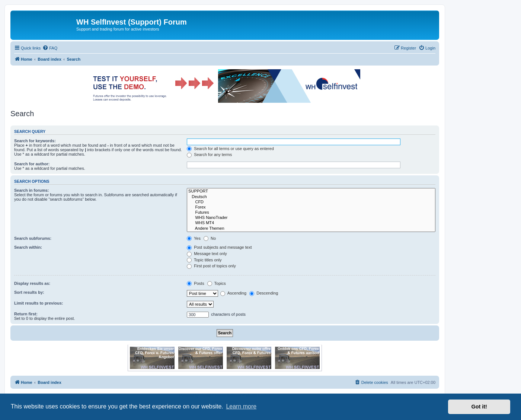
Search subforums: (33, 238)
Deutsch (311, 197)
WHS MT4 (311, 223)
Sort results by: (29, 292)
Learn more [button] (241, 406)
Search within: (28, 247)
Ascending (233, 293)
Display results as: (32, 283)
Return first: (26, 314)
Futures (311, 213)
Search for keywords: (35, 141)
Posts (196, 283)
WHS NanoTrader (311, 218)
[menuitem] (50, 48)
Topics (217, 283)
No (210, 238)
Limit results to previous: (39, 303)
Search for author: (32, 164)
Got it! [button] (479, 407)
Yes (194, 238)
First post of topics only (211, 266)
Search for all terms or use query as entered (230, 149)
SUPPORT (311, 191)
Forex (311, 207)
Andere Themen (311, 229)
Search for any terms (209, 155)
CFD (311, 202)
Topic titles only (204, 260)
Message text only (207, 254)
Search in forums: (32, 190)
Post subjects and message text (219, 247)
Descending (264, 293)
